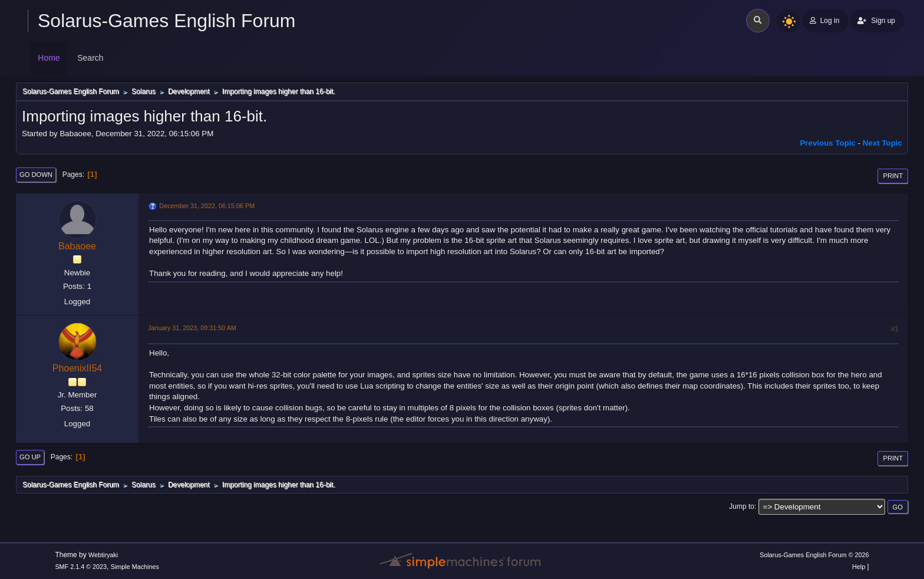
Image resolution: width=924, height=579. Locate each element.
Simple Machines (135, 567)
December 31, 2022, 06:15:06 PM (207, 206)
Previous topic (828, 143)
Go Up (30, 457)
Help (859, 567)
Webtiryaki (103, 555)
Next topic (882, 143)
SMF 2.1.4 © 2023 (81, 567)
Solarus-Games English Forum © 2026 (814, 555)
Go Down (36, 175)
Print (893, 176)
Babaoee (77, 246)
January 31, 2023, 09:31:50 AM (192, 328)
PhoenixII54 (77, 368)
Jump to (742, 506)
